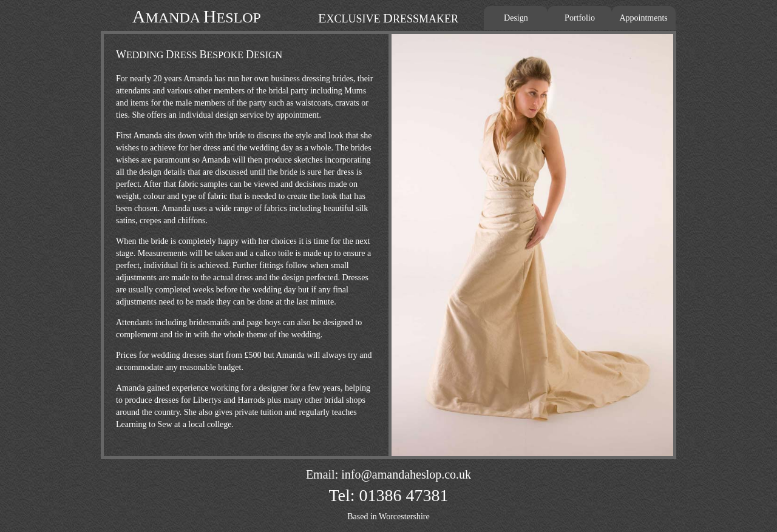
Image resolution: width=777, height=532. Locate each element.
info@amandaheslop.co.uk (406, 474)
